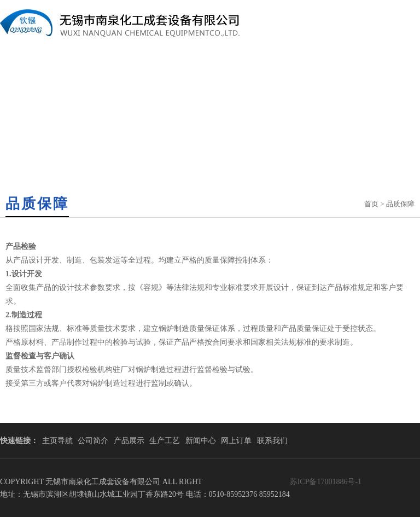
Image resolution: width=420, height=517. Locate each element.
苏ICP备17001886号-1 (326, 482)
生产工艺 (165, 441)
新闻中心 (201, 441)
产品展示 (129, 441)
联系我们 (272, 441)
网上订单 (236, 441)
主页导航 (57, 441)
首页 (371, 204)
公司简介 (93, 441)
